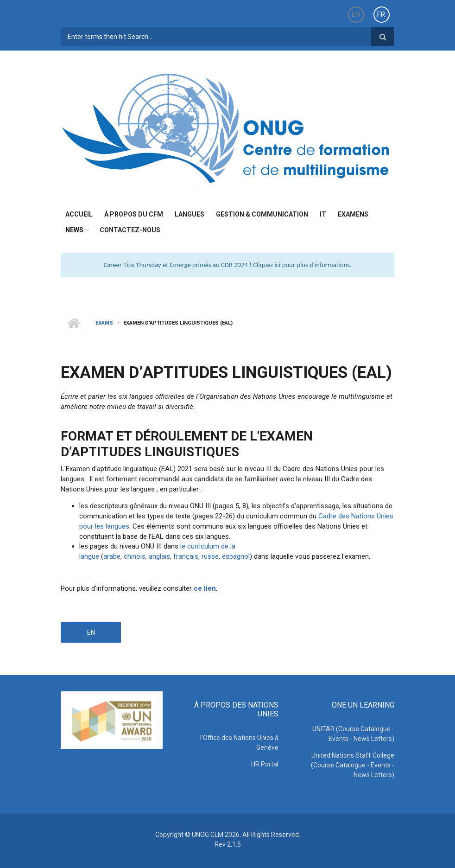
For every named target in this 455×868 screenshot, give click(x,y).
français (186, 556)
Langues (190, 214)
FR (381, 14)
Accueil (79, 214)
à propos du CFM (134, 214)
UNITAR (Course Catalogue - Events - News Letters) (353, 734)
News (74, 230)
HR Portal (265, 764)
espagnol (236, 556)
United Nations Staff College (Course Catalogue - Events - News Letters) (353, 765)
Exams (104, 323)
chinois (135, 556)
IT (323, 214)
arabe (112, 556)
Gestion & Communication (262, 214)
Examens (353, 214)
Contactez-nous (130, 230)
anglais (159, 556)
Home (73, 323)
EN (356, 14)
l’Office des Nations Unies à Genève (239, 743)
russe (209, 556)
